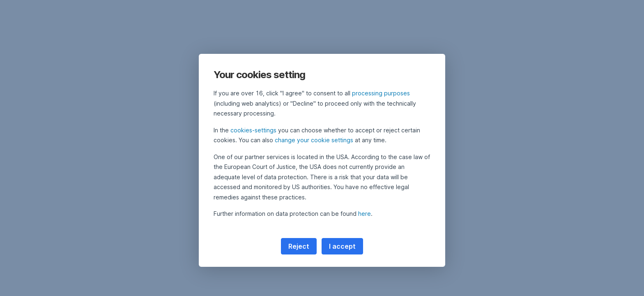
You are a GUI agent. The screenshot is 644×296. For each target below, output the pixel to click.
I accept (342, 246)
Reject (299, 246)
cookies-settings (253, 130)
